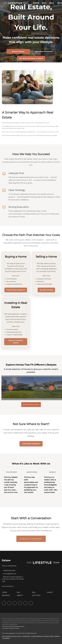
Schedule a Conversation (31, 539)
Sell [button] (52, 3)
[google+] (31, 603)
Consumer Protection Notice (11, 628)
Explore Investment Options (16, 342)
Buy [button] (44, 3)
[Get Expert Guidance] (44, 51)
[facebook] (4, 603)
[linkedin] (9, 603)
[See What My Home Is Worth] (31, 58)
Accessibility (6, 638)
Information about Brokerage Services (13, 626)
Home (36, 3)
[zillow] (20, 603)
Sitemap (57, 636)
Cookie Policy (26, 636)
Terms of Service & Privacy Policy (12, 636)
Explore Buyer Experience (16, 290)
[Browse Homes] (18, 51)
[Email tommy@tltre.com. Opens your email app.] (9, 574)
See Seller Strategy (46, 290)
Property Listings (49, 636)
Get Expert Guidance (31, 444)
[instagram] (25, 603)
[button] (16, 3)
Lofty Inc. (12, 633)
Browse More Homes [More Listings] (31, 405)
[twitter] (15, 603)
